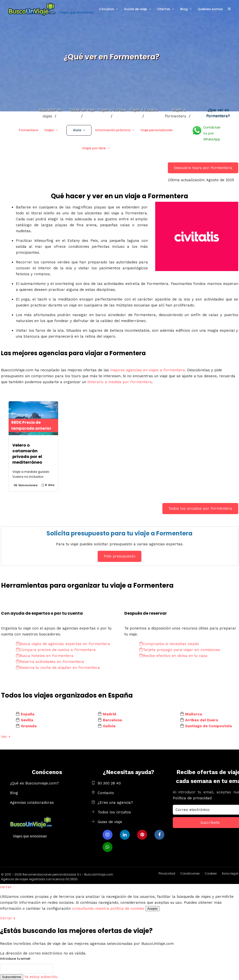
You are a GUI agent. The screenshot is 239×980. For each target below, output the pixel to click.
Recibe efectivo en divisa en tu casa (173, 656)
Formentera (28, 130)
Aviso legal (230, 873)
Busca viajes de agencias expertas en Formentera (63, 644)
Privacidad (167, 873)
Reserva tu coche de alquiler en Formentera (58, 668)
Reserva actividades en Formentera (50, 662)
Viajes (49, 130)
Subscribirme (12, 977)
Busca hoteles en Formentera (45, 656)
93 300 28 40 (109, 783)
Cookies (211, 873)
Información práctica (113, 130)
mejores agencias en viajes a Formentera (148, 370)
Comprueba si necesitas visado (169, 644)
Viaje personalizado (157, 130)
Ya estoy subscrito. (41, 977)
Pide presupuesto (120, 556)
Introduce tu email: (15, 959)
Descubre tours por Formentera (203, 168)
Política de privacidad (192, 798)
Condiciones (190, 873)
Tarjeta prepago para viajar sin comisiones (180, 650)
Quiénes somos (210, 9)
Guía (77, 130)
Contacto (106, 793)
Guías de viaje (136, 9)
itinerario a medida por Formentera (120, 382)
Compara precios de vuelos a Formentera (56, 650)
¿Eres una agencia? (115, 803)
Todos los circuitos (114, 812)
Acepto (152, 909)
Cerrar (8, 918)
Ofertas (164, 9)
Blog (184, 9)
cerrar (6, 887)
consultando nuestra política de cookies (108, 908)
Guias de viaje (110, 822)
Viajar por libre (94, 148)
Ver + (6, 737)
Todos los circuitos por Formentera (200, 508)
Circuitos (107, 9)
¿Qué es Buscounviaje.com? (34, 783)
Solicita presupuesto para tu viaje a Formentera (119, 533)
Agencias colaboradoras (32, 803)
